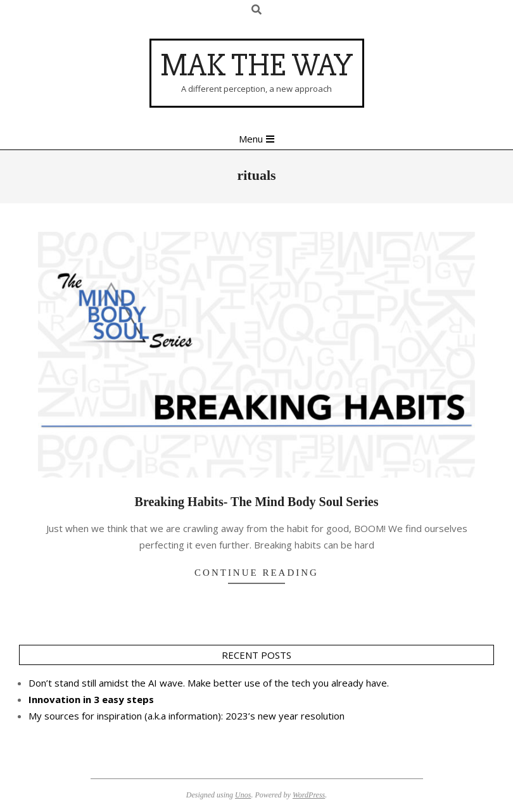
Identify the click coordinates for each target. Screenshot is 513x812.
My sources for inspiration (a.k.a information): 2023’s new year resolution (187, 716)
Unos (243, 795)
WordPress (309, 795)
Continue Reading (256, 573)
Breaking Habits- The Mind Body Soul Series (257, 502)
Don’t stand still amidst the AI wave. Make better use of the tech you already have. (209, 683)
